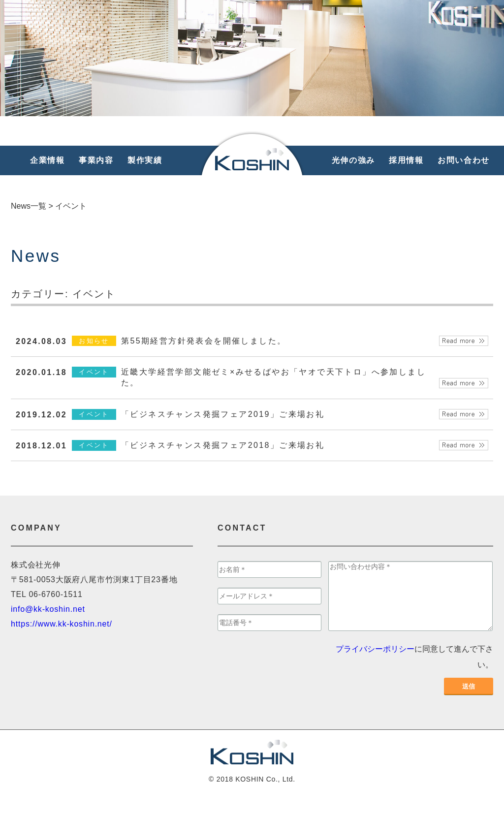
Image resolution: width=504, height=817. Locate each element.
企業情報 (47, 160)
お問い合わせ (464, 160)
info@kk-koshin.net (48, 609)
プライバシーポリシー (375, 649)
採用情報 (406, 160)
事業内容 (96, 160)
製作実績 (145, 160)
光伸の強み (353, 160)
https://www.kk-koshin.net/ (62, 624)
